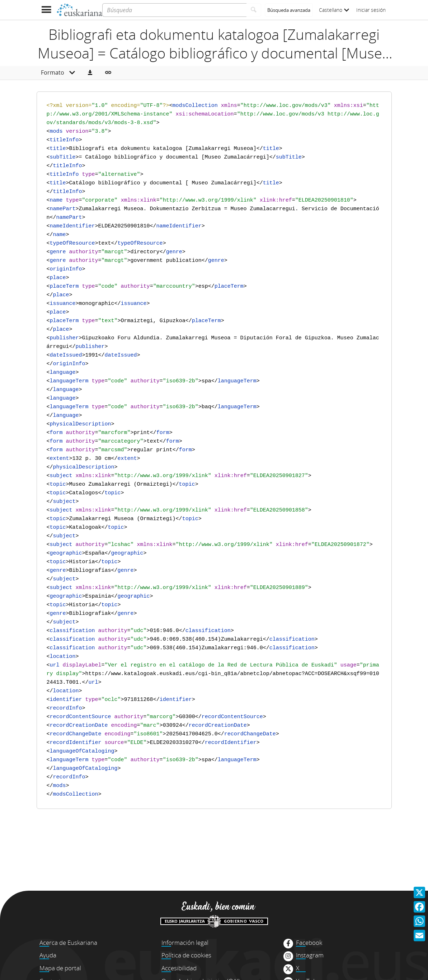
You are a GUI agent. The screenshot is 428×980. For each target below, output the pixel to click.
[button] (90, 73)
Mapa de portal (60, 968)
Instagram (310, 955)
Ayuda (48, 955)
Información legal (185, 943)
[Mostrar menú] (46, 10)
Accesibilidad (179, 968)
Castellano (334, 10)
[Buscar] (254, 10)
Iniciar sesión (371, 10)
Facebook (309, 943)
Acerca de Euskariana (68, 943)
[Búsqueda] (174, 10)
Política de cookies (186, 955)
